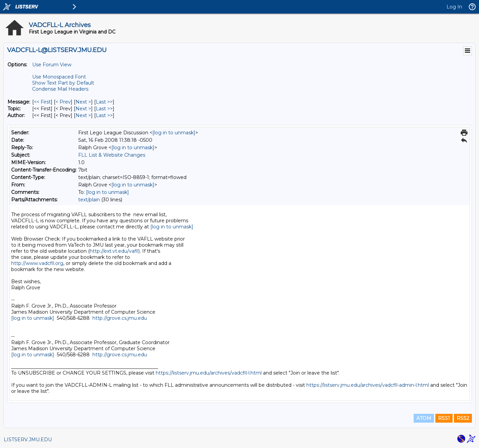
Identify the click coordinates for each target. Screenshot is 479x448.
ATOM (424, 418)
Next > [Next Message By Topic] (83, 109)
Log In (454, 7)
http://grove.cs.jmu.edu (120, 318)
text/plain (89, 200)
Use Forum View (52, 65)
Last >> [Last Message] (104, 102)
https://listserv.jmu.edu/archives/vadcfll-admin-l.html (368, 385)
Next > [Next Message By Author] (83, 115)
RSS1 (444, 418)
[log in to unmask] (174, 133)
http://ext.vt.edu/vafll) (115, 251)
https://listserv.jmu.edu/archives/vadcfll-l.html (209, 373)
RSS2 (463, 418)
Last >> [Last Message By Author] (104, 115)
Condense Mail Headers (60, 89)
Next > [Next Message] (83, 102)
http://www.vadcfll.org (37, 263)
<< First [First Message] (42, 102)
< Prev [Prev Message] (63, 102)
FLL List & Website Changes (112, 155)
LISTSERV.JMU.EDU (28, 440)
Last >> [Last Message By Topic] (104, 109)
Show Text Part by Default (63, 83)
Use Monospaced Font (59, 77)
